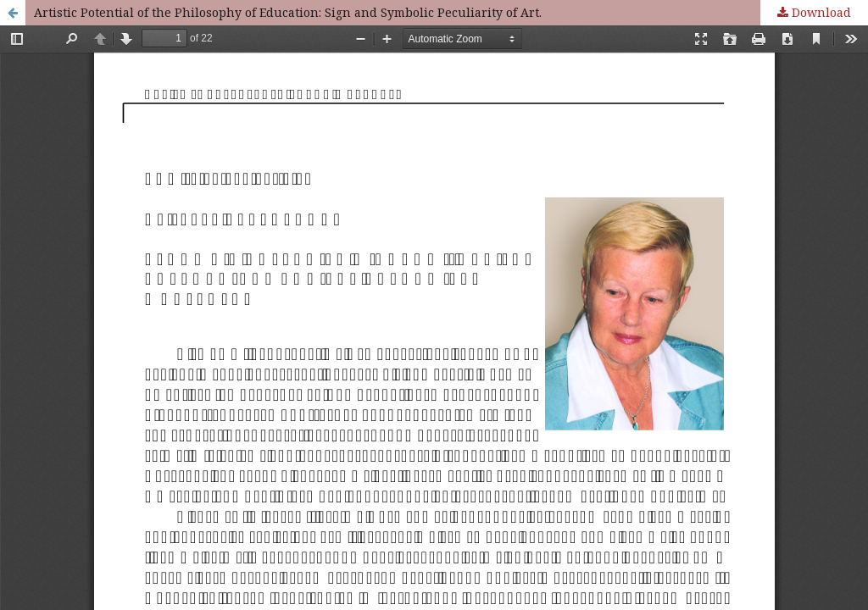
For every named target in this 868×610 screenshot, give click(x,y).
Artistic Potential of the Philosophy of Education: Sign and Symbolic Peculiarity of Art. (288, 12)
